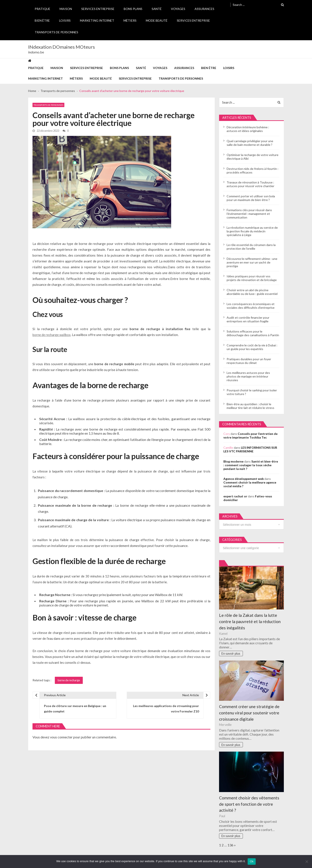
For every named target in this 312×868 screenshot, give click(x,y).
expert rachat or (235, 496)
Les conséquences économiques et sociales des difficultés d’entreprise (251, 306)
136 (230, 845)
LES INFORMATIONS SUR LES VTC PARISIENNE (250, 449)
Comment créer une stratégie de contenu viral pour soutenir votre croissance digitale (249, 713)
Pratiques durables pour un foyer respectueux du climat (249, 361)
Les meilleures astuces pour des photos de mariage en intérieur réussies (248, 376)
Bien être (42, 20)
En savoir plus (231, 653)
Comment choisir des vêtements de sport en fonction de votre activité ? (249, 804)
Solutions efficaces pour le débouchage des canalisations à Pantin (253, 333)
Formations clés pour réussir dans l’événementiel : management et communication (249, 214)
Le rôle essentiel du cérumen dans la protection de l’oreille (251, 247)
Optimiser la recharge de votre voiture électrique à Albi (253, 157)
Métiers (130, 20)
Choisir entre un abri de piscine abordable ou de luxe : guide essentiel (252, 292)
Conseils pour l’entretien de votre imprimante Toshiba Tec (250, 436)
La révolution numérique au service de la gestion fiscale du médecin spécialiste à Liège (252, 231)
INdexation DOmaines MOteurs (62, 47)
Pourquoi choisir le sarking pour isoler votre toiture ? (252, 392)
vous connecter (61, 737)
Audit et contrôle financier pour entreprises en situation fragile (248, 319)
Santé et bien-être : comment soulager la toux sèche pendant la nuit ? (251, 465)
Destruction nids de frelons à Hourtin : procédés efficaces (253, 170)
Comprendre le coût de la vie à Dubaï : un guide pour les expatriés (252, 347)
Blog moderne (233, 461)
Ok (252, 861)
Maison (66, 9)
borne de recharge (69, 680)
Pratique (42, 9)
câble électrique (134, 419)
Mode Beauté (157, 20)
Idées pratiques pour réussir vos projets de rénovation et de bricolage (252, 278)
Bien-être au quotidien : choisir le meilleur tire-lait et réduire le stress (250, 406)
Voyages (178, 9)
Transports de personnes (56, 32)
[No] (307, 862)
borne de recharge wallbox (52, 335)
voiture (121, 520)
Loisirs (65, 20)
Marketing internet (97, 20)
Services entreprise (98, 9)
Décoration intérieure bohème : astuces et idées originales (248, 129)
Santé (157, 9)
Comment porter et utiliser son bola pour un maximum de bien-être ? (251, 198)
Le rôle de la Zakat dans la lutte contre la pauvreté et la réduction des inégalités (250, 621)
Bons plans (133, 9)
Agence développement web (244, 479)
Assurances (204, 9)
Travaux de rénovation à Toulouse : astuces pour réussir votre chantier (250, 184)
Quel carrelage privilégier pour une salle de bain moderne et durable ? (250, 143)
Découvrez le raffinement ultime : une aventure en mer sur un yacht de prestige (252, 262)
